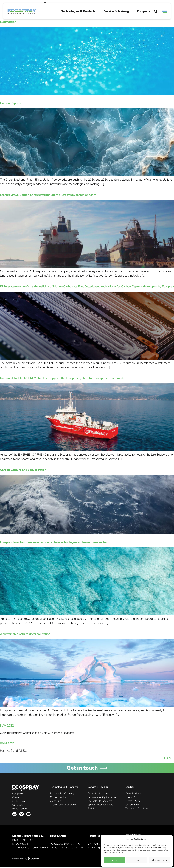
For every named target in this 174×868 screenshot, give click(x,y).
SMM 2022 (7, 744)
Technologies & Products (78, 11)
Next (169, 758)
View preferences (159, 860)
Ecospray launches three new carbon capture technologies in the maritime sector (53, 542)
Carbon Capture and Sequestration (23, 470)
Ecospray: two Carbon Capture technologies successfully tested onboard (48, 195)
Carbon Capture (11, 103)
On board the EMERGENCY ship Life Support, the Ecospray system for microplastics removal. (62, 378)
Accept (114, 860)
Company (144, 11)
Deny (137, 860)
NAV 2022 (7, 726)
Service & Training (116, 11)
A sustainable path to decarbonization (25, 634)
